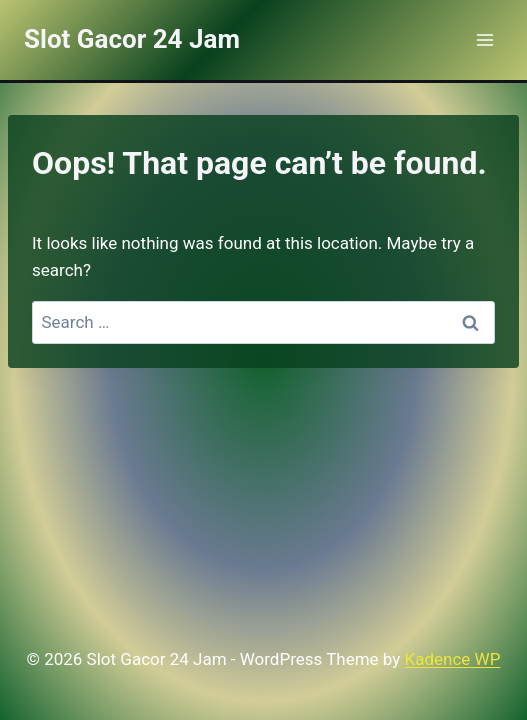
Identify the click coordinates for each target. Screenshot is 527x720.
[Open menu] (484, 39)
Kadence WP (453, 659)
